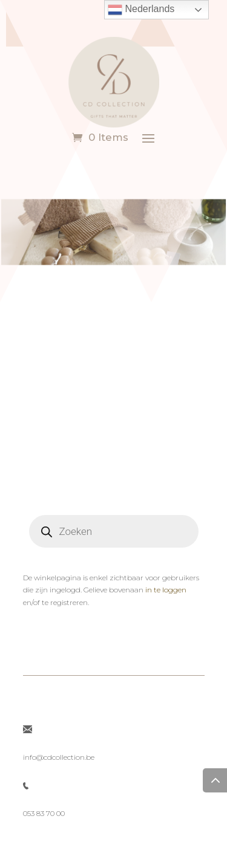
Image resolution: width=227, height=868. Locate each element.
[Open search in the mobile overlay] (114, 531)
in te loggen (166, 590)
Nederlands (141, 10)
